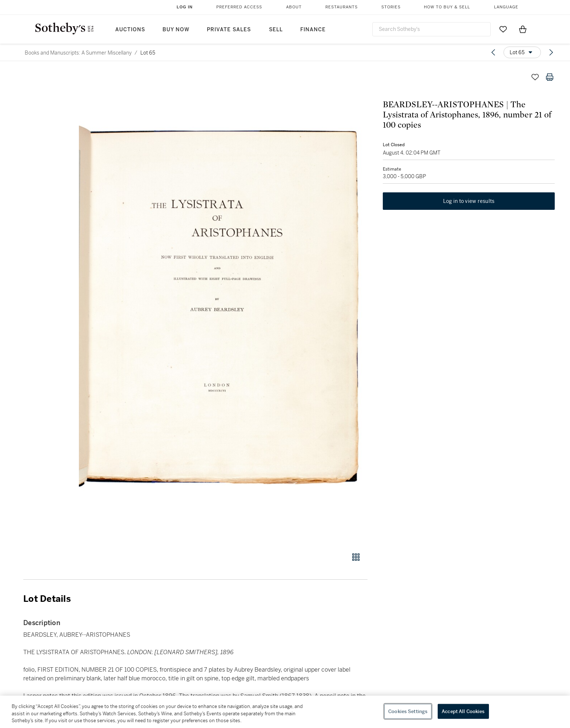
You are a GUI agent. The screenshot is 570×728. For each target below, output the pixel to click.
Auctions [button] (130, 30)
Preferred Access (239, 7)
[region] (285, 712)
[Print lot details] (550, 77)
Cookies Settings (408, 711)
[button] (223, 307)
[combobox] (431, 29)
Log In (185, 7)
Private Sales (229, 30)
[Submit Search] (482, 29)
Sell (276, 30)
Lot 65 (148, 53)
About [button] (294, 7)
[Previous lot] (493, 52)
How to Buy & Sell (447, 7)
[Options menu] (522, 52)
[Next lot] (551, 52)
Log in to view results (469, 202)
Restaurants (342, 7)
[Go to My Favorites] (503, 29)
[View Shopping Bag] (523, 29)
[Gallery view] (356, 557)
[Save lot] (535, 77)
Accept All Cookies (463, 711)
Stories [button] (391, 7)
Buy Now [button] (176, 30)
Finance (313, 30)
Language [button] (506, 7)
